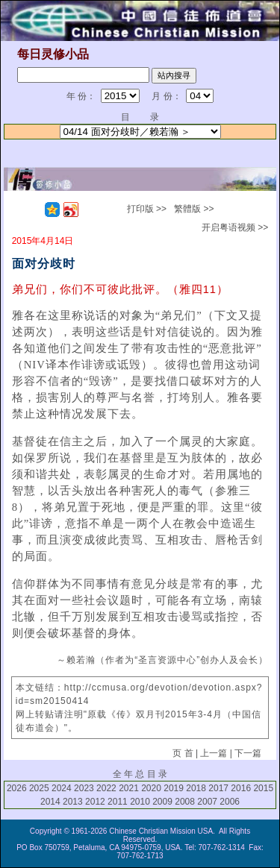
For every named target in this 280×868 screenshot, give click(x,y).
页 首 (183, 753)
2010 (140, 802)
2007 (207, 802)
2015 (263, 788)
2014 (50, 802)
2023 (84, 788)
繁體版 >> (194, 209)
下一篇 (248, 753)
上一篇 (214, 753)
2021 (129, 788)
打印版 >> (147, 209)
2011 (118, 802)
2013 (73, 802)
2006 (230, 802)
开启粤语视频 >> (235, 227)
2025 (39, 788)
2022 (106, 788)
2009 (162, 802)
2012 (95, 802)
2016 (241, 788)
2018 (196, 788)
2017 (218, 788)
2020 (151, 788)
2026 (17, 788)
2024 (62, 788)
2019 (174, 788)
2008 (185, 802)
